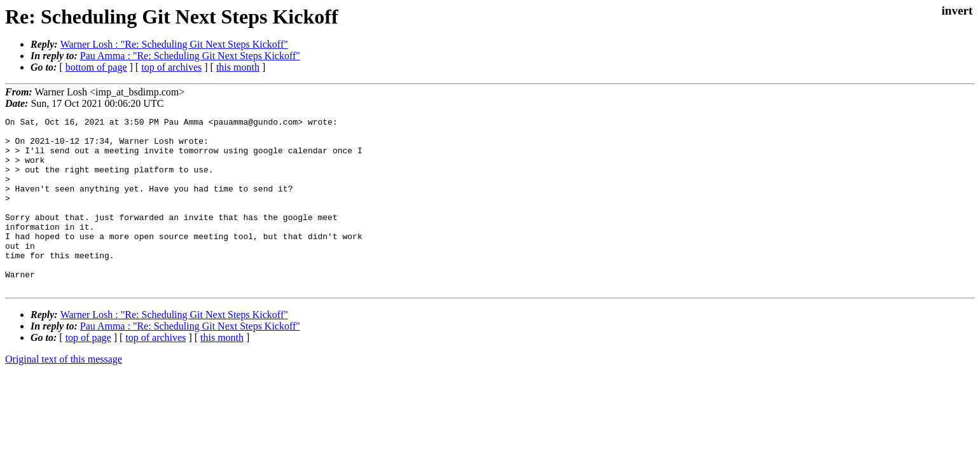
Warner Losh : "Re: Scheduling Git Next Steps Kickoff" (174, 44)
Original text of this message (64, 393)
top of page (88, 372)
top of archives (171, 67)
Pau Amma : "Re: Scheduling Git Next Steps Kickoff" (190, 56)
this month (238, 67)
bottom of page (96, 67)
